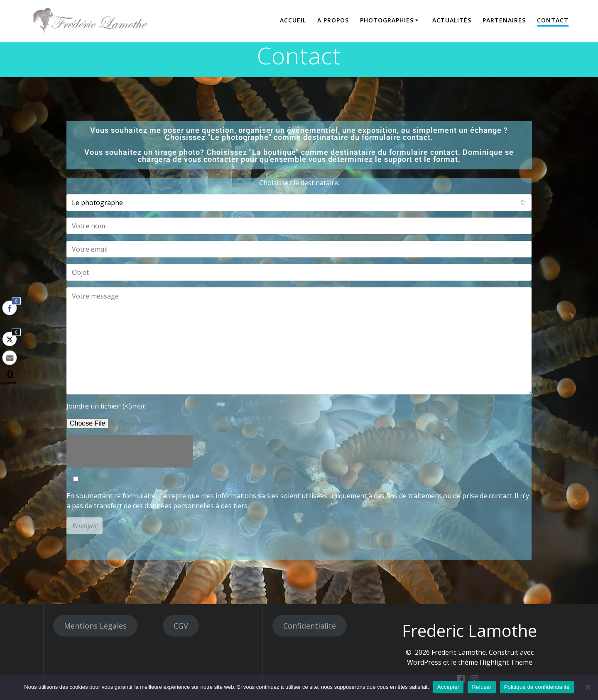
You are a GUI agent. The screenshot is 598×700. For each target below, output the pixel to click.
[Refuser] (588, 687)
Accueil (293, 20)
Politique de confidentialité (537, 687)
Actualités (452, 20)
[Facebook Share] (10, 308)
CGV (181, 626)
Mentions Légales (95, 626)
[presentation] (130, 451)
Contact (553, 20)
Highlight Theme (506, 662)
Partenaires (504, 20)
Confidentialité (310, 626)
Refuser (482, 687)
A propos (333, 20)
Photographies (387, 20)
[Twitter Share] (10, 339)
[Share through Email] (10, 358)
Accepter (448, 687)
